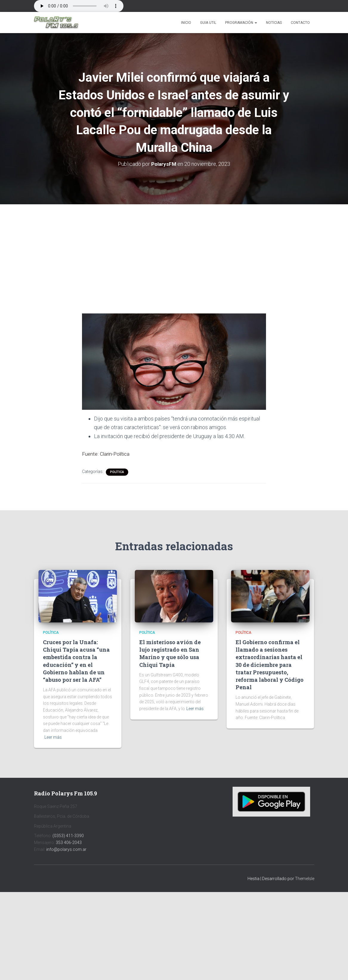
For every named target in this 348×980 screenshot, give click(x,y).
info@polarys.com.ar (66, 849)
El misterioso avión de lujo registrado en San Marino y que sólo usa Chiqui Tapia (170, 653)
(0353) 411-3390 (68, 835)
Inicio (186, 23)
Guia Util (208, 23)
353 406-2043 (69, 842)
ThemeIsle (305, 878)
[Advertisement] (174, 248)
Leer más (53, 737)
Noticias (274, 23)
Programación (241, 23)
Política (117, 472)
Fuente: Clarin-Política (107, 453)
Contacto (300, 23)
